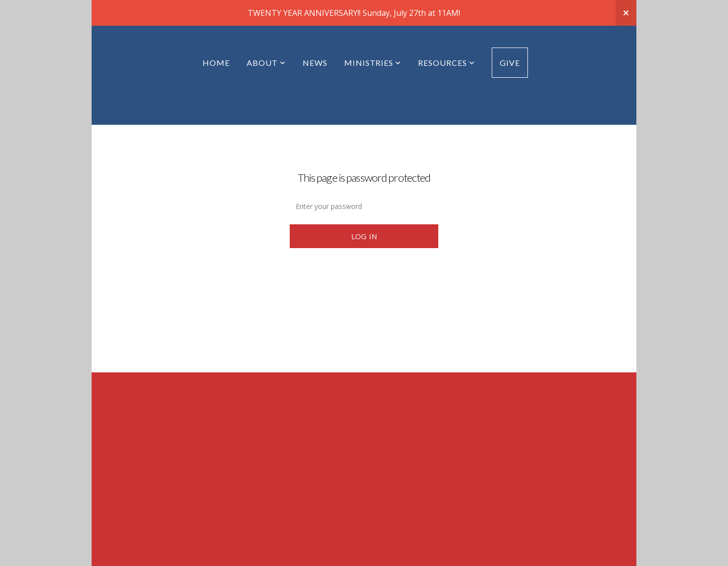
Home (216, 63)
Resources (446, 63)
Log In (364, 236)
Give (510, 63)
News (315, 63)
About (266, 63)
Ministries (373, 63)
